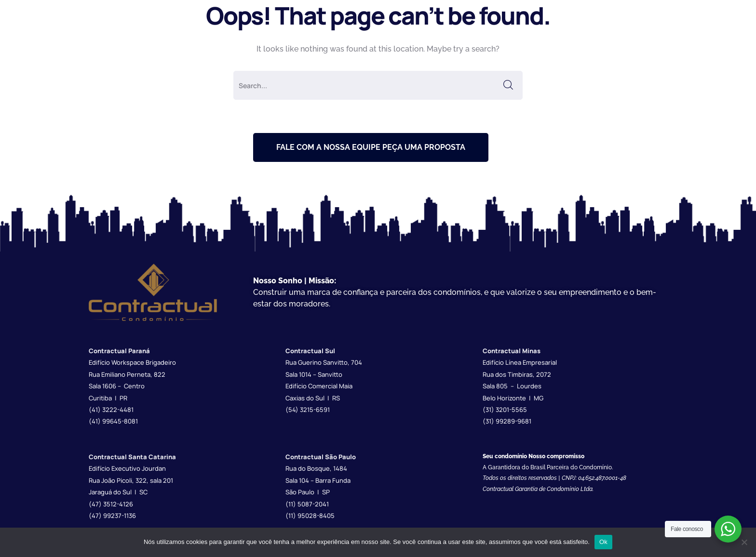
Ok (603, 542)
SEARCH (508, 85)
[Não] (744, 542)
